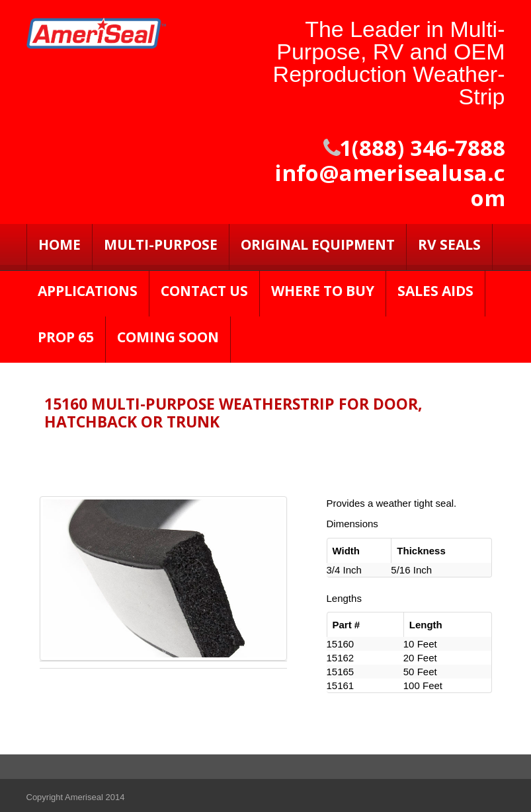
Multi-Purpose (161, 244)
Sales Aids (435, 291)
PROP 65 (66, 337)
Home (60, 244)
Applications (88, 291)
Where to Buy (323, 291)
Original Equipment (318, 244)
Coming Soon (168, 337)
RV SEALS (449, 244)
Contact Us (204, 291)
